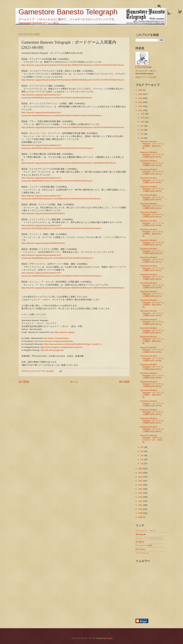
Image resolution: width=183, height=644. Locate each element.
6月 (142, 138)
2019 (141, 473)
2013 (141, 497)
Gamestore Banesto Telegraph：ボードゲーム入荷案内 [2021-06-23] (152, 197)
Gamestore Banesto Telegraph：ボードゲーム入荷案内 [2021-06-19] (152, 242)
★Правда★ (141, 534)
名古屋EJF (140, 542)
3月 (142, 455)
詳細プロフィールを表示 (146, 77)
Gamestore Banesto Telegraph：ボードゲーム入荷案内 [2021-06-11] (152, 322)
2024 (141, 98)
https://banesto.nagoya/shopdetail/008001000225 (43, 243)
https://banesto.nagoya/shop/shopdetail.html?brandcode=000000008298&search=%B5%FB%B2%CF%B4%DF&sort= (73, 288)
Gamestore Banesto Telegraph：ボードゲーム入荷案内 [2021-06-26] (152, 180)
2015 (141, 489)
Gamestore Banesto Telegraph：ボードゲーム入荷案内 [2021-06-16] (152, 277)
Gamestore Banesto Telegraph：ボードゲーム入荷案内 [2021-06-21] (152, 215)
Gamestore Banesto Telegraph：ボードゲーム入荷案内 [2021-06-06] (152, 375)
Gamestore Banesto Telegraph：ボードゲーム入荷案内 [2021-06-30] (152, 155)
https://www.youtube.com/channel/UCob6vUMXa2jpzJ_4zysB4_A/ (73, 344)
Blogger (109, 638)
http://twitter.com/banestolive (56, 338)
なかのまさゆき (145, 67)
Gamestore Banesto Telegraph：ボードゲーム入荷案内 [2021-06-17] (152, 260)
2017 (141, 481)
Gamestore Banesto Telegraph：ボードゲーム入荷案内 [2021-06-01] (152, 421)
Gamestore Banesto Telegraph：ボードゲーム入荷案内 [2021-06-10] (152, 330)
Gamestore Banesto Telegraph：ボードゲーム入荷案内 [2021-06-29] (152, 163)
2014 (141, 493)
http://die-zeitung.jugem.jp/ (52, 350)
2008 (141, 517)
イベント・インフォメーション (149, 538)
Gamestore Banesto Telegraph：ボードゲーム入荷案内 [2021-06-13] (152, 294)
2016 (141, 485)
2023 (141, 102)
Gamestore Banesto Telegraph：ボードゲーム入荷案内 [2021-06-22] (152, 206)
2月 (142, 459)
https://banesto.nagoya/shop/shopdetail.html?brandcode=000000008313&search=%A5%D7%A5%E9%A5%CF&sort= (73, 127)
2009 (141, 513)
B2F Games (141, 549)
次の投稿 (24, 382)
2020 (141, 469)
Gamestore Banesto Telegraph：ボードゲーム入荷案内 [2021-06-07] (152, 367)
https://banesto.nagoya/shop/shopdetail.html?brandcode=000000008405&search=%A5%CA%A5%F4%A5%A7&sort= (73, 80)
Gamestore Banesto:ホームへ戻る (39, 23)
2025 (141, 94)
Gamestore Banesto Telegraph (68, 12)
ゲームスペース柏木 (144, 545)
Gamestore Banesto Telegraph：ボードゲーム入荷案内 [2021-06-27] (152, 172)
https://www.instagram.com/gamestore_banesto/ (61, 347)
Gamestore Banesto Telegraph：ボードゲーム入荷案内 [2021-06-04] (152, 403)
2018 (141, 477)
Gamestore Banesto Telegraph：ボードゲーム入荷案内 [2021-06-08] (152, 358)
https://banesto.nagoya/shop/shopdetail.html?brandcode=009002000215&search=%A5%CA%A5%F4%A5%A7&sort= (73, 65)
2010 (141, 509)
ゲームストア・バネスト (146, 531)
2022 (141, 106)
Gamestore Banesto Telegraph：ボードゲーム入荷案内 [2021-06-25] (152, 189)
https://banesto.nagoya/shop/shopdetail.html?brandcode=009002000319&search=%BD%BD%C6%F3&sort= (69, 163)
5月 (142, 447)
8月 (142, 130)
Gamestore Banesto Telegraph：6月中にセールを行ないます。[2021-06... (152, 439)
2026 (141, 90)
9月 (142, 126)
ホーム (74, 382)
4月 (142, 451)
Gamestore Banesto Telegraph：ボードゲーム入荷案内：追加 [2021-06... (152, 145)
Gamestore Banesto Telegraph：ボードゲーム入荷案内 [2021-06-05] (152, 384)
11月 (143, 118)
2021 (141, 110)
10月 (143, 122)
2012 (141, 501)
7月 (142, 134)
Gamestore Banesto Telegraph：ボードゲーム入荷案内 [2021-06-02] (152, 412)
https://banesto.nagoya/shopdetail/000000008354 (43, 213)
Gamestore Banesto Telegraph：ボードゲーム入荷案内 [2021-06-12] (152, 313)
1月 (142, 464)
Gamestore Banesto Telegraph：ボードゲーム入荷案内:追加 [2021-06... (152, 251)
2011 (141, 505)
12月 (143, 114)
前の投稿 (124, 382)
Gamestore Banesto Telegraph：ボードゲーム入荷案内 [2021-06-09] (152, 285)
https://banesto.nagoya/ (64, 332)
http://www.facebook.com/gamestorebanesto (53, 341)
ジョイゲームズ (142, 553)
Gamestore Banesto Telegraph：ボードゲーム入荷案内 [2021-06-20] (152, 223)
